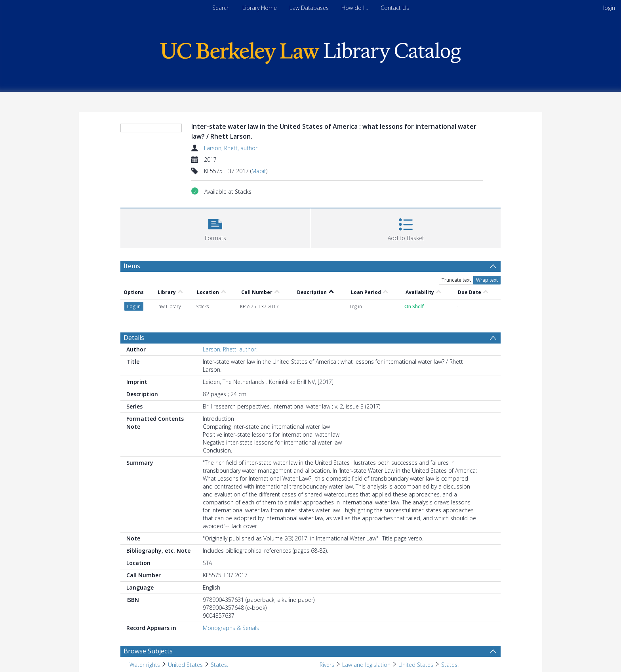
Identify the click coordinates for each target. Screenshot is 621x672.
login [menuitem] (609, 8)
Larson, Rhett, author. (231, 148)
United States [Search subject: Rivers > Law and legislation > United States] (416, 665)
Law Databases (309, 8)
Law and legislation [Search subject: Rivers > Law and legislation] (366, 665)
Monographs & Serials (231, 628)
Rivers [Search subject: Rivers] (327, 665)
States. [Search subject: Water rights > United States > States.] (219, 665)
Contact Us (395, 8)
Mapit (259, 171)
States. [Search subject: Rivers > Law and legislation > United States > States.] (450, 665)
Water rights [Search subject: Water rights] (145, 665)
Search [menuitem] (221, 8)
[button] (215, 227)
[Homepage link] (310, 51)
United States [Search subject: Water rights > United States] (185, 665)
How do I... (355, 8)
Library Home (260, 8)
